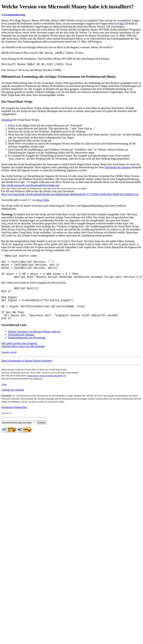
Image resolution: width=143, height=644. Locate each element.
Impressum (7, 422)
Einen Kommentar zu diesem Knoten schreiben (27, 375)
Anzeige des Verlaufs (13, 404)
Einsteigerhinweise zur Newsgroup (27, 352)
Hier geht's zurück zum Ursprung (19, 358)
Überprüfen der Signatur (118, 169)
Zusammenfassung (13, 15)
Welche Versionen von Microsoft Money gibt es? (34, 346)
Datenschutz (21, 422)
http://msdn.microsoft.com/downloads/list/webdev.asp (30, 187)
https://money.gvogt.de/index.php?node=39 (47, 390)
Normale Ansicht (9, 367)
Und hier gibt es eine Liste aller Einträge (23, 361)
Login (4, 399)
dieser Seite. (43, 202)
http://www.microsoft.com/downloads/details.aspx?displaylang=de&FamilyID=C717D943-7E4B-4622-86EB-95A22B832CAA (70, 196)
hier (122, 24)
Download (7, 121)
